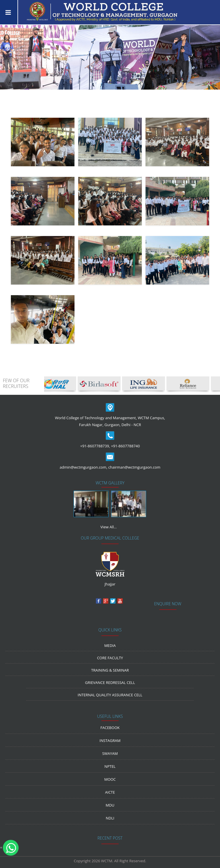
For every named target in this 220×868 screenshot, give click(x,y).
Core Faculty (110, 658)
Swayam (110, 753)
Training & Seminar (110, 670)
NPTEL (110, 766)
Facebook (110, 728)
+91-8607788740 (125, 446)
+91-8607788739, (95, 446)
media (110, 645)
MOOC (110, 779)
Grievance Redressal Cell (110, 683)
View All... (109, 527)
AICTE (110, 792)
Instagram (110, 741)
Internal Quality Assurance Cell (110, 695)
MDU (110, 805)
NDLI (110, 818)
